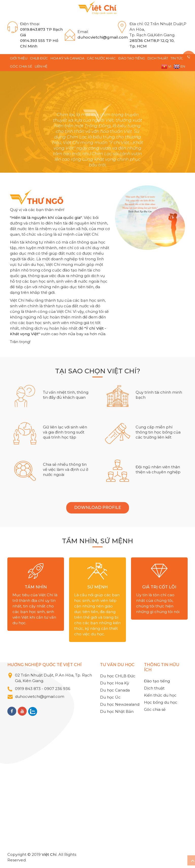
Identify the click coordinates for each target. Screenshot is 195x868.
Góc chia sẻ (21, 66)
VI (166, 67)
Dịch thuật (158, 58)
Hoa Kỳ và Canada (67, 58)
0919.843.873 (33, 29)
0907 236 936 (58, 689)
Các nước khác (101, 58)
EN (179, 67)
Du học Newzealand (120, 704)
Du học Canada (115, 690)
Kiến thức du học (160, 695)
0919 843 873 (28, 689)
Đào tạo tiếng (132, 58)
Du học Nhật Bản (117, 711)
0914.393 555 (32, 41)
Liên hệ (41, 66)
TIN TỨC (177, 58)
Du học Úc (110, 697)
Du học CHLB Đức (118, 676)
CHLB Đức (39, 58)
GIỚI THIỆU (19, 58)
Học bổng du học (161, 702)
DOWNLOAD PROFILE (98, 508)
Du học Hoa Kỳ (115, 683)
